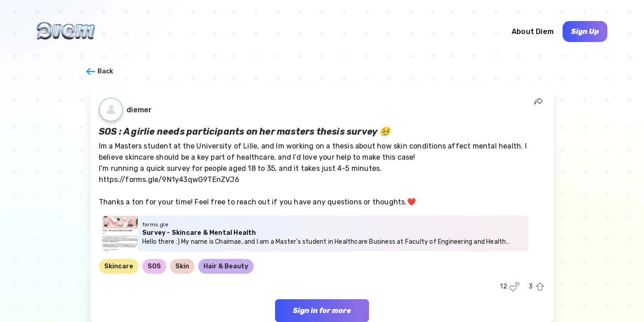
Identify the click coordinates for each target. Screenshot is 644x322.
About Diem (533, 32)
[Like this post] (515, 287)
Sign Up (585, 32)
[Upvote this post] (540, 287)
